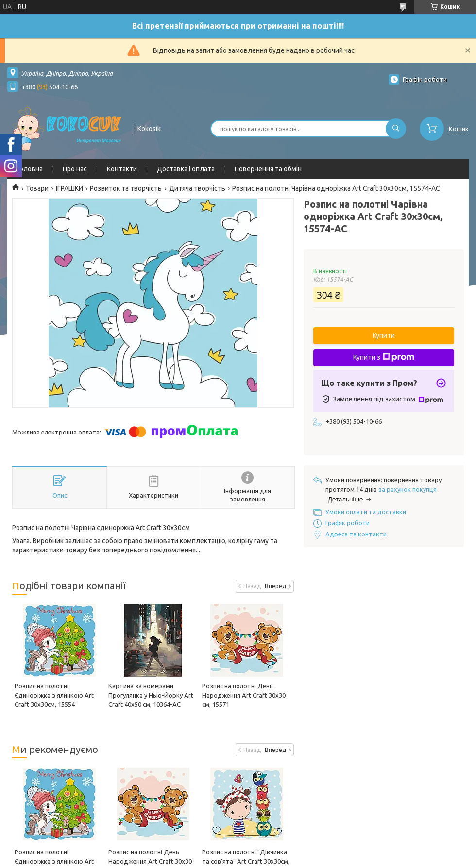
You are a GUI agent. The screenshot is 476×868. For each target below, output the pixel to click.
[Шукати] (396, 129)
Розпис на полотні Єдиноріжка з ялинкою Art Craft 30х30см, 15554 (54, 695)
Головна (30, 169)
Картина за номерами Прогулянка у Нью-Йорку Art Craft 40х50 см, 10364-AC (151, 695)
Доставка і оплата (186, 169)
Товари (37, 188)
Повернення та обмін (268, 169)
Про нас (75, 169)
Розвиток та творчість (126, 188)
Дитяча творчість (197, 188)
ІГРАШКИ (69, 188)
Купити (384, 335)
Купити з (384, 357)
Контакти (122, 169)
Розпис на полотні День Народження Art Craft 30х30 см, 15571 (244, 695)
